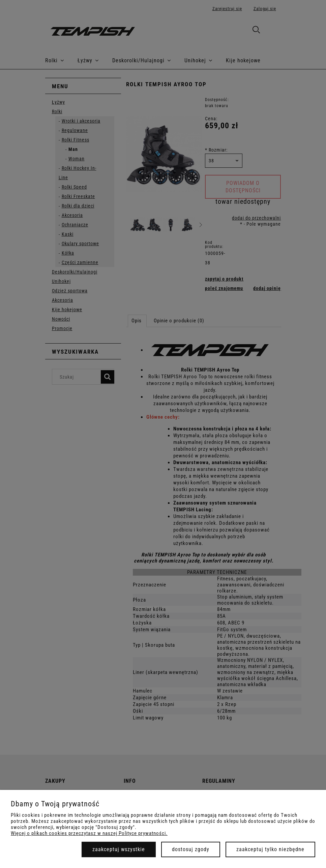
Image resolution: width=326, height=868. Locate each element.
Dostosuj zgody (191, 849)
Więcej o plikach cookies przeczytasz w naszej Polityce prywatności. (89, 833)
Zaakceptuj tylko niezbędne (270, 849)
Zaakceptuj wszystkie (119, 849)
